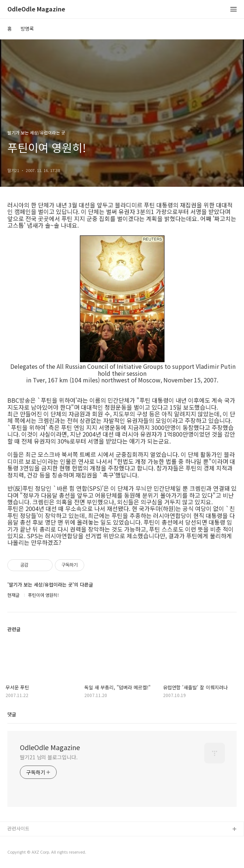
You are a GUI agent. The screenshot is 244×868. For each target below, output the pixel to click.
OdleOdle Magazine (36, 9)
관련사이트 (18, 828)
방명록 (27, 29)
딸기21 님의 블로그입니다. (49, 757)
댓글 (12, 714)
